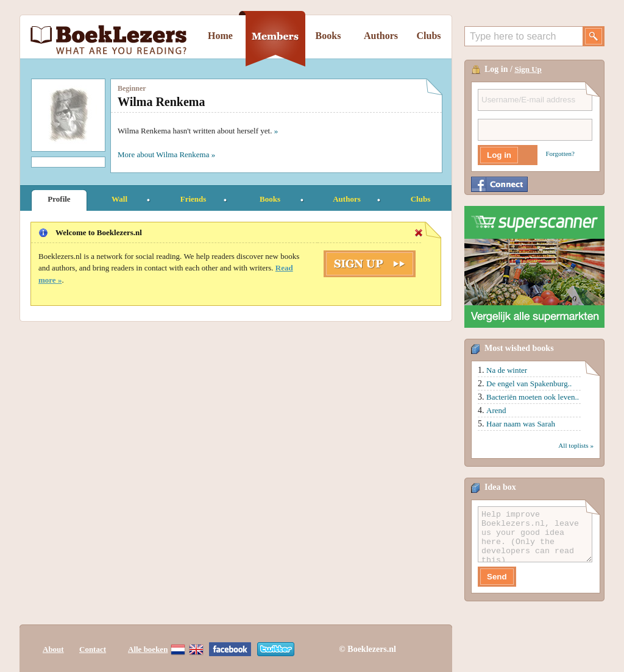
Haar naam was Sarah (521, 424)
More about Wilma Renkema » (166, 154)
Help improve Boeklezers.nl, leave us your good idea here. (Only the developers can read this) (535, 534)
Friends (193, 199)
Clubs (428, 36)
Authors (381, 36)
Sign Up (528, 69)
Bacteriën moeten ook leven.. (533, 397)
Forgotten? (560, 154)
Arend (496, 410)
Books (328, 36)
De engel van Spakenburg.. (529, 384)
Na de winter (507, 370)
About (53, 649)
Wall (119, 199)
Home (220, 36)
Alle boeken (148, 649)
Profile (59, 199)
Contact (93, 649)
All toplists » (576, 445)
